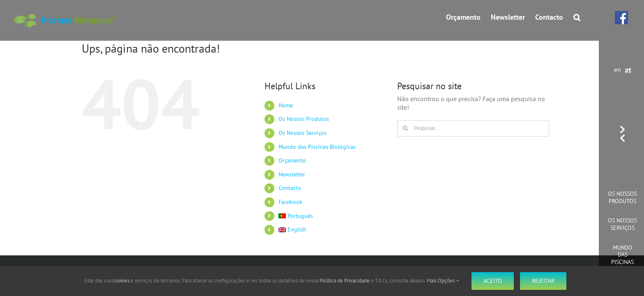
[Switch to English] (332, 230)
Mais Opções (443, 281)
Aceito (493, 281)
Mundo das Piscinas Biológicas (623, 258)
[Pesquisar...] (473, 128)
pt (628, 69)
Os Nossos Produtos (622, 197)
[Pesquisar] (405, 128)
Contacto (290, 188)
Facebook (290, 202)
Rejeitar (543, 281)
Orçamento (292, 160)
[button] (587, 17)
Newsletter (292, 174)
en (618, 69)
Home (286, 105)
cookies (121, 281)
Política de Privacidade (345, 281)
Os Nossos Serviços (622, 224)
